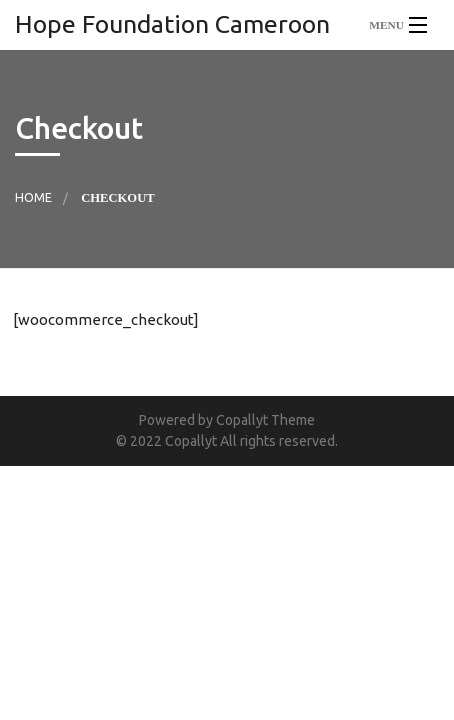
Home (33, 197)
